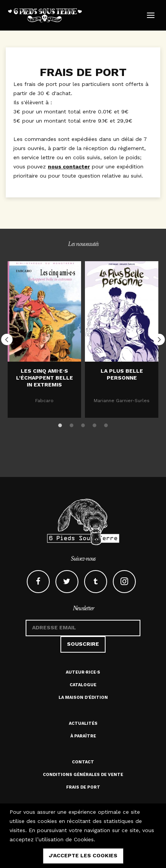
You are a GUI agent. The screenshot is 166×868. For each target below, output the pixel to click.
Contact (83, 762)
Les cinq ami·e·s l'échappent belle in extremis (45, 378)
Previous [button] (7, 339)
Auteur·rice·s (83, 672)
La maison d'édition (83, 697)
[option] (44, 340)
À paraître (83, 736)
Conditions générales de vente (83, 775)
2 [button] (72, 424)
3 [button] (83, 424)
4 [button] (94, 424)
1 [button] (60, 424)
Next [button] (159, 339)
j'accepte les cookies (83, 855)
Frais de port (83, 787)
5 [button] (106, 424)
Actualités (83, 723)
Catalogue (83, 685)
